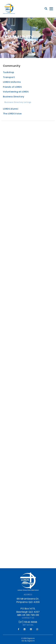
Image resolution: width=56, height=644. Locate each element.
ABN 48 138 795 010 (28, 615)
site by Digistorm (28, 641)
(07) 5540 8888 (28, 622)
